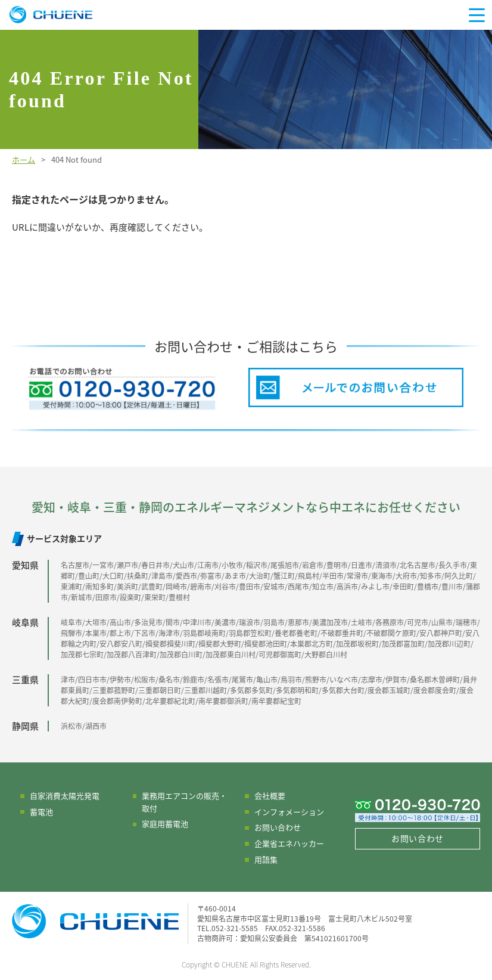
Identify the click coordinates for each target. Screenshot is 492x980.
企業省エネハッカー (289, 843)
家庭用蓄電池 (165, 824)
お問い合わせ (278, 827)
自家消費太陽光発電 (65, 796)
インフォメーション (289, 812)
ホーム (24, 159)
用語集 (266, 859)
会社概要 (270, 796)
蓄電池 (41, 812)
